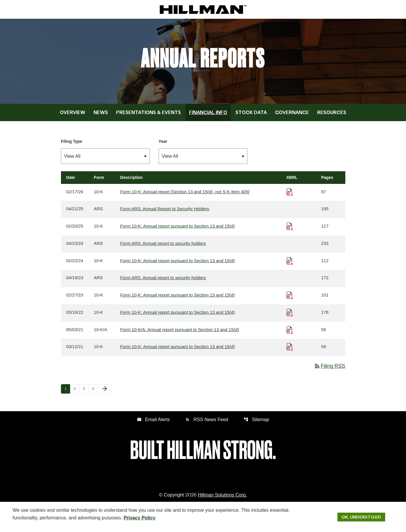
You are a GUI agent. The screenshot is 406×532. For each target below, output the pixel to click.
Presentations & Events (148, 115)
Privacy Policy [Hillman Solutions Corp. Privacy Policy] (140, 517)
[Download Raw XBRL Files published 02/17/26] (290, 195)
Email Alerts (153, 423)
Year (163, 144)
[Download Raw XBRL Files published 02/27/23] (290, 298)
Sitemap (257, 423)
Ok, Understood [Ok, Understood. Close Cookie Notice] (361, 517)
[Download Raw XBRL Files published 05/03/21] (290, 333)
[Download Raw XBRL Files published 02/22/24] (290, 264)
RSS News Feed (207, 423)
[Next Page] (105, 393)
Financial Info (208, 115)
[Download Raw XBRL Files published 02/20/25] (290, 229)
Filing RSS (329, 370)
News (101, 115)
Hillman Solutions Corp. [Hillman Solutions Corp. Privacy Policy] (222, 499)
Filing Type (72, 144)
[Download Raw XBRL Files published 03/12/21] (290, 350)
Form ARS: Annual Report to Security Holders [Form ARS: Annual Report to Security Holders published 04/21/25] (165, 212)
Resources (332, 115)
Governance (292, 115)
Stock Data (251, 115)
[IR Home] (203, 9)
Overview (73, 115)
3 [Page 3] (86, 393)
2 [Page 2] (77, 393)
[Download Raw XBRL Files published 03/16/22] (290, 316)
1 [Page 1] (67, 393)
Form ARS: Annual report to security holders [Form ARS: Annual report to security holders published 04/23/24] (163, 246)
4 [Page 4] (95, 393)
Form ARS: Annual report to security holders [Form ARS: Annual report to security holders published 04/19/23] (163, 281)
